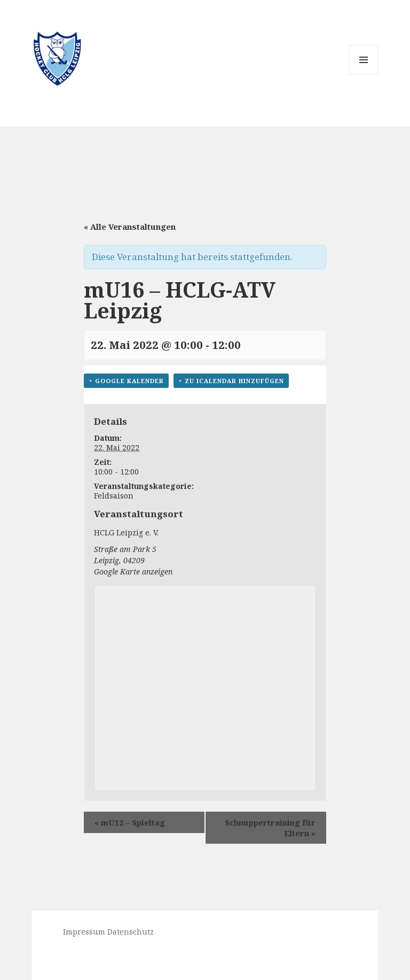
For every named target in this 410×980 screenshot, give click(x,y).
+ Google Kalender (126, 381)
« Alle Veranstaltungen (130, 227)
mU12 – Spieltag (130, 822)
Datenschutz (131, 932)
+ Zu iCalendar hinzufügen (231, 381)
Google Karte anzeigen (133, 571)
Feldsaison (114, 496)
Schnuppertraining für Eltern (270, 828)
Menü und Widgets (364, 75)
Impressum (84, 932)
